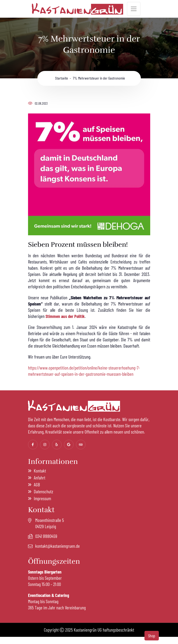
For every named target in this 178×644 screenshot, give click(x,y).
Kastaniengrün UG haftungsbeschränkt (104, 630)
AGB (37, 485)
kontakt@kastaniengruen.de (57, 546)
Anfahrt (40, 478)
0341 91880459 (46, 536)
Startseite (60, 78)
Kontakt (40, 471)
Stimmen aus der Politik (65, 316)
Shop (152, 636)
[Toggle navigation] (134, 9)
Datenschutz (43, 491)
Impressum (42, 498)
